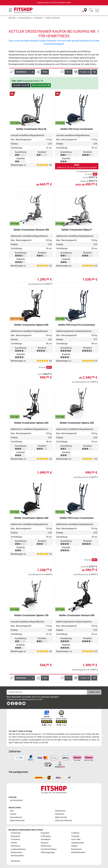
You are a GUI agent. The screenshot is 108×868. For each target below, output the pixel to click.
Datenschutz (60, 811)
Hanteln (14, 843)
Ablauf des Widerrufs (64, 821)
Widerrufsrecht (61, 817)
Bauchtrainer (76, 849)
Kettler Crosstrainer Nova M (31, 129)
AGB (12, 811)
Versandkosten (16, 817)
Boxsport (45, 843)
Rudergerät (15, 836)
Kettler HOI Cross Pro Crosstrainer (77, 325)
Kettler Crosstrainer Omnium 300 (31, 230)
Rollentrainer (46, 846)
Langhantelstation (18, 849)
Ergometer (45, 833)
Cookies (13, 814)
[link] (9, 704)
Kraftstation (46, 836)
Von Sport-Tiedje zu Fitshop (20, 731)
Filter (45, 72)
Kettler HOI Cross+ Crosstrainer (77, 518)
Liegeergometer (78, 843)
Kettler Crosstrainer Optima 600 (31, 325)
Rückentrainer (16, 852)
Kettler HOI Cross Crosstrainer (77, 129)
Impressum (60, 814)
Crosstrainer (38, 18)
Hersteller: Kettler (21, 85)
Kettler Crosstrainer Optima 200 (31, 423)
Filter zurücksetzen (41, 85)
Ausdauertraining (25, 18)
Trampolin (75, 836)
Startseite (12, 18)
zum (16, 800)
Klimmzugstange (48, 852)
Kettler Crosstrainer (53, 18)
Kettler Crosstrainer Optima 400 (31, 518)
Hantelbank (46, 839)
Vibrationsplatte (17, 856)
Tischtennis (15, 839)
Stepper (74, 846)
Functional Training (49, 849)
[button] (94, 72)
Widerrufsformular (17, 821)
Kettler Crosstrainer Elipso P (77, 230)
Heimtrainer (15, 846)
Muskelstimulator (78, 852)
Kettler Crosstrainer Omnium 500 (77, 615)
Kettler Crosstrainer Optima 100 (31, 615)
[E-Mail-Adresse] (47, 692)
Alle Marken (15, 861)
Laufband (75, 833)
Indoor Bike (76, 839)
